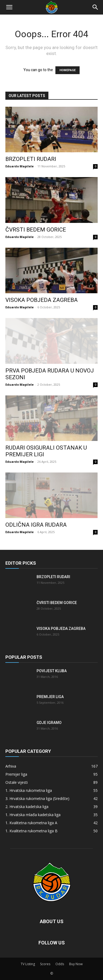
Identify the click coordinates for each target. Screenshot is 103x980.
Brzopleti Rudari (31, 159)
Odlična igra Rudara (36, 525)
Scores (45, 964)
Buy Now (76, 964)
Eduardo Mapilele (19, 166)
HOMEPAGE (68, 70)
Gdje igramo (49, 723)
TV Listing (28, 964)
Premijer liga (50, 697)
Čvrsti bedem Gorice (36, 230)
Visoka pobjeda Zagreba (42, 300)
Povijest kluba (52, 671)
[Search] (95, 7)
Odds (60, 964)
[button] (9, 7)
